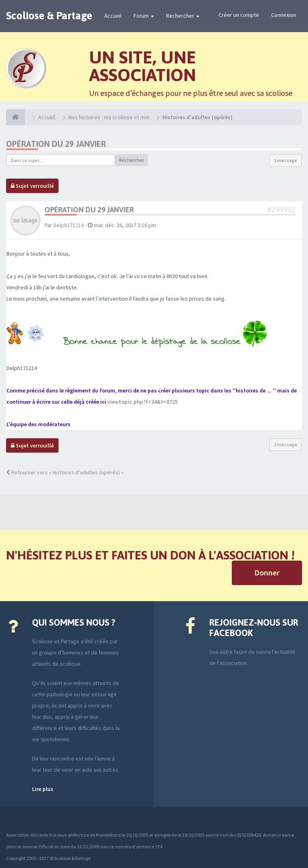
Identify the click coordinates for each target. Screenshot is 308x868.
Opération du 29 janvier (56, 144)
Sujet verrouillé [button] (32, 186)
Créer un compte (239, 15)
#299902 (281, 210)
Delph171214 (69, 225)
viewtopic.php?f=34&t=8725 (143, 402)
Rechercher (183, 16)
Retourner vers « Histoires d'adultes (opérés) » (65, 472)
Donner (267, 572)
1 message (286, 160)
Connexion (284, 15)
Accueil (113, 16)
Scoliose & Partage (49, 16)
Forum (144, 16)
